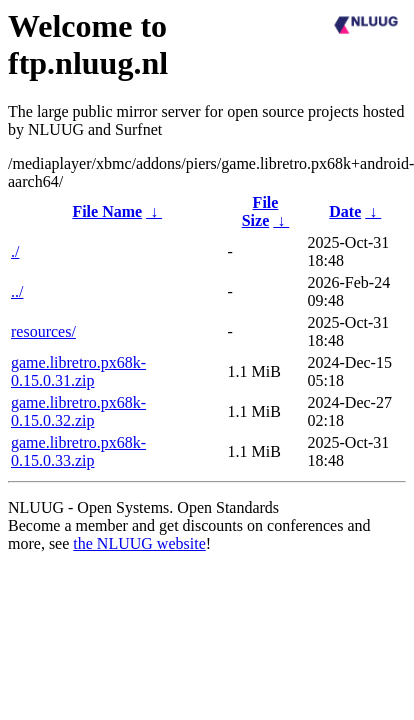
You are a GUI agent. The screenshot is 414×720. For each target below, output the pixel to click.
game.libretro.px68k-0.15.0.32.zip (78, 411)
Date (345, 211)
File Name (107, 211)
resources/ (43, 331)
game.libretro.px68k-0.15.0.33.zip (78, 451)
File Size (260, 211)
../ (17, 291)
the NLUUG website (139, 543)
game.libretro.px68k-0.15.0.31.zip (78, 371)
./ (15, 251)
